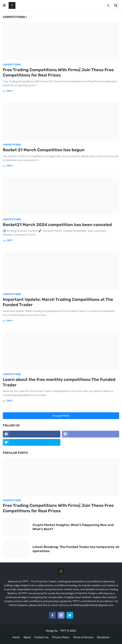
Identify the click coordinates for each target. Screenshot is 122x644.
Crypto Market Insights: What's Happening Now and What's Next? (73, 527)
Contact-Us (41, 637)
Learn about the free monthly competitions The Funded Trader (59, 382)
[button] (4, 5)
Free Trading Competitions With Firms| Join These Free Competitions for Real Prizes (58, 73)
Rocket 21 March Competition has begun (44, 150)
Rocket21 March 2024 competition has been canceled (57, 225)
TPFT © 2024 (68, 631)
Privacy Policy (61, 637)
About (27, 637)
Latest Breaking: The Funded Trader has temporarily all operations (76, 549)
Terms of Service (83, 637)
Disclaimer (103, 637)
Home (16, 637)
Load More (62, 416)
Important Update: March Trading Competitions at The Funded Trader (58, 302)
